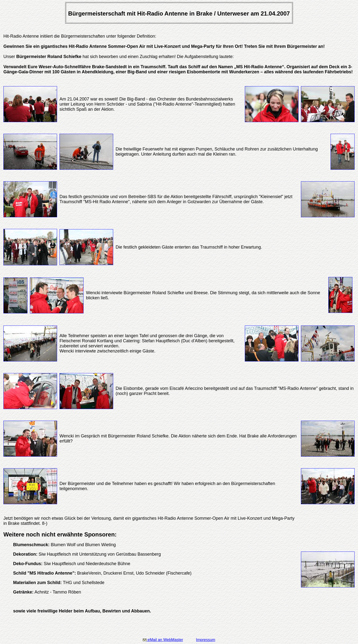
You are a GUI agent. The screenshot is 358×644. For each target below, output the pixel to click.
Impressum (206, 640)
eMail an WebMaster (163, 640)
